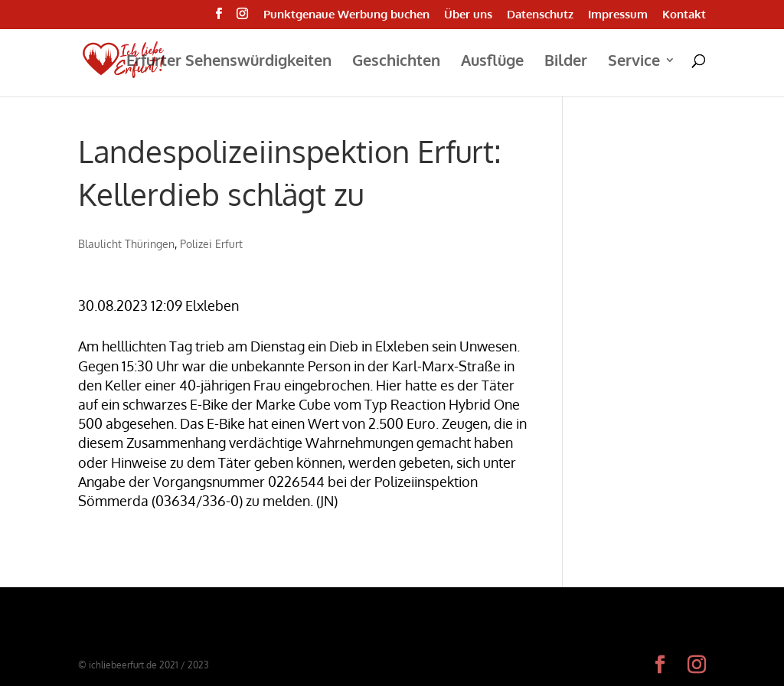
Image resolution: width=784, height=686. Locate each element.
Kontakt (684, 15)
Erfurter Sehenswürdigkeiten (229, 62)
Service (634, 62)
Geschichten (396, 62)
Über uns (468, 15)
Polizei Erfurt (211, 244)
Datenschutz (540, 15)
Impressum (618, 15)
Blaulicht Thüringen (126, 244)
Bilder (566, 62)
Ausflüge (492, 62)
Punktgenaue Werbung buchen (346, 15)
